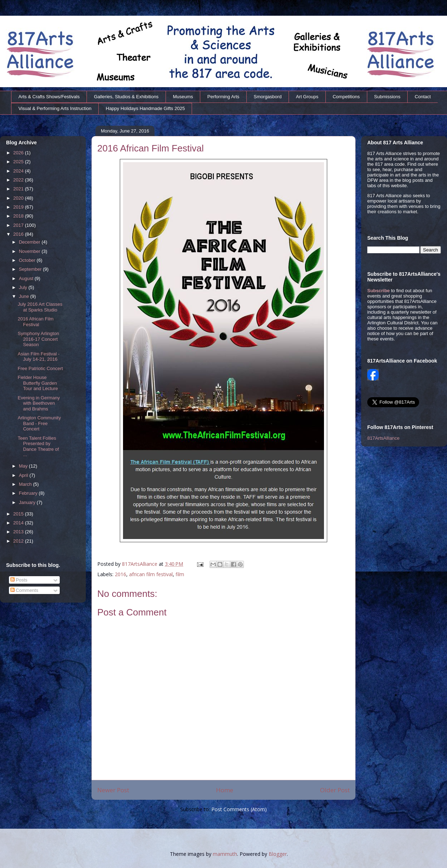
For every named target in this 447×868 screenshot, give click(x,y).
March (26, 484)
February (29, 493)
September (31, 269)
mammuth (225, 854)
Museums (183, 97)
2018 (19, 216)
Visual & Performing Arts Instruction (55, 108)
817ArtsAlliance (140, 564)
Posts (19, 580)
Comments (24, 590)
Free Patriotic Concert (40, 368)
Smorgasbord (267, 97)
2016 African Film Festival (35, 322)
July (24, 287)
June (25, 296)
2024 (19, 171)
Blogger (278, 854)
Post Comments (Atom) (239, 809)
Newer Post (113, 790)
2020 (19, 198)
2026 (19, 153)
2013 (19, 532)
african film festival (151, 574)
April (24, 475)
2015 (19, 514)
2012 (19, 541)
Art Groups (307, 97)
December (30, 242)
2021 (19, 189)
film (180, 574)
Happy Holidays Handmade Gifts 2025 (145, 108)
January (28, 502)
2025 (19, 162)
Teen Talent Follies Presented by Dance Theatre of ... (38, 447)
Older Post (335, 790)
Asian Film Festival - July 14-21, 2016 (38, 357)
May (24, 466)
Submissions (387, 97)
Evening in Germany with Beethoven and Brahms (39, 403)
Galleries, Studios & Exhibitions (126, 97)
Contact (423, 97)
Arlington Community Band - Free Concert (39, 423)
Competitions (346, 97)
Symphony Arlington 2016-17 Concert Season (38, 339)
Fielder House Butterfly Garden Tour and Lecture (38, 383)
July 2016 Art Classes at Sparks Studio (40, 307)
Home (225, 790)
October (28, 260)
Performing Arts (223, 97)
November (30, 251)
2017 (19, 225)
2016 (121, 574)
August (27, 278)
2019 (19, 207)
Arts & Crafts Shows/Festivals (49, 97)
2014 (19, 523)
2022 (19, 180)
